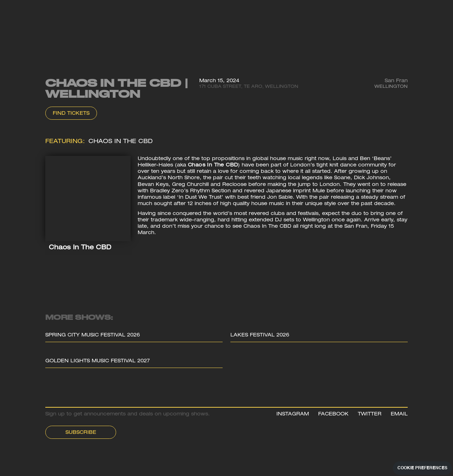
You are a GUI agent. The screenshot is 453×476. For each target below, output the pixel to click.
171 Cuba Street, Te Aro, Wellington (249, 87)
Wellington (391, 87)
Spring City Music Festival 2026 (93, 335)
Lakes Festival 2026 (260, 335)
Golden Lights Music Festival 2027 (98, 361)
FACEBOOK (333, 414)
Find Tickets (71, 114)
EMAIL (399, 414)
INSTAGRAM (293, 414)
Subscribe (81, 433)
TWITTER (370, 414)
